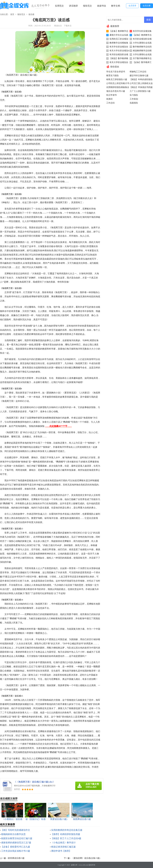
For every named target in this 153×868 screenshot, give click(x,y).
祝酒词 (109, 99)
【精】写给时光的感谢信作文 (16, 830)
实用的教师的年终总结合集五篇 (67, 830)
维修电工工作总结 (138, 72)
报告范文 (87, 6)
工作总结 (110, 103)
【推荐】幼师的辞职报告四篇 (66, 834)
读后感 (31, 14)
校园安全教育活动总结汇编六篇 (17, 838)
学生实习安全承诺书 (116, 72)
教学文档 (116, 6)
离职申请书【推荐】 (61, 851)
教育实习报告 (113, 76)
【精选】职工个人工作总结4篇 (66, 838)
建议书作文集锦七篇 (139, 76)
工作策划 (134, 99)
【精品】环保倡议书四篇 (141, 87)
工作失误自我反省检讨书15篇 (16, 851)
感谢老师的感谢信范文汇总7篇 (16, 843)
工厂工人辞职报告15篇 (140, 91)
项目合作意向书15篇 (116, 91)
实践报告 (134, 103)
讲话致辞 (73, 6)
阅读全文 (58, 26)
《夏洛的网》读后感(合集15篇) (86, 858)
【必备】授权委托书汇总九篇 (16, 847)
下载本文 (68, 26)
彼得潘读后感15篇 (16, 858)
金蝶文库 (74, 865)
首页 (12, 14)
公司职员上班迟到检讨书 (118, 83)
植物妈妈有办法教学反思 (13, 834)
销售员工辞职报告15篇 (117, 79)
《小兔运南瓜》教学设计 (63, 843)
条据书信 (102, 6)
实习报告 (134, 95)
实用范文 (59, 6)
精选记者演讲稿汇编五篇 (63, 847)
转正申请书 (111, 95)
